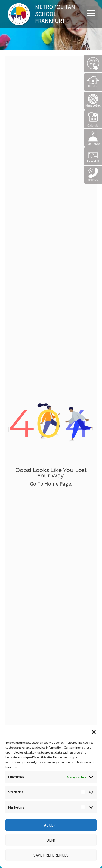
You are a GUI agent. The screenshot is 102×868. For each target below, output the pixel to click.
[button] (94, 732)
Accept (51, 825)
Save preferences (51, 855)
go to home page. (51, 484)
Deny (51, 840)
